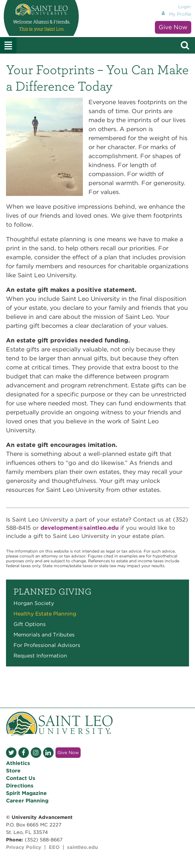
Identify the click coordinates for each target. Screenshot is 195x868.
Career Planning (27, 801)
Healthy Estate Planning (45, 614)
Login (184, 7)
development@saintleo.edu (79, 528)
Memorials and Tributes (44, 635)
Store (13, 771)
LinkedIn (48, 753)
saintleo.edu (82, 847)
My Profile (180, 14)
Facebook (24, 753)
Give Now (173, 27)
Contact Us (21, 778)
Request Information (40, 656)
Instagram (36, 753)
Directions (20, 786)
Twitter (11, 753)
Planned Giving (52, 592)
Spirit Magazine (26, 793)
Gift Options (30, 624)
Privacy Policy (24, 847)
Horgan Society (34, 603)
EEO (54, 847)
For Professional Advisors (47, 645)
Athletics (18, 763)
